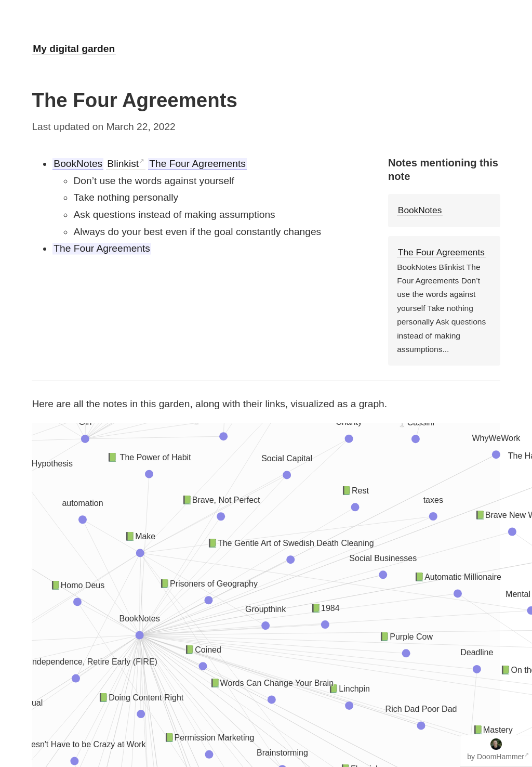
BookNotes (78, 164)
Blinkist (123, 164)
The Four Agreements (197, 164)
